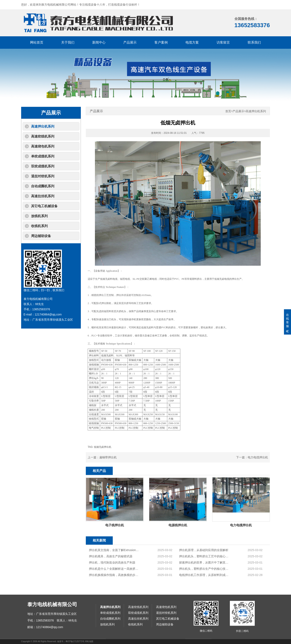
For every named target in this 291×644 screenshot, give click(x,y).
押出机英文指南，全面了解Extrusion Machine (114, 581)
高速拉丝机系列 (43, 196)
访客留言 (223, 42)
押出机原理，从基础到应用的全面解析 (204, 581)
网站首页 (37, 42)
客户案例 (161, 42)
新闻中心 (99, 42)
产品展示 (130, 42)
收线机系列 (39, 226)
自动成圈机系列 (43, 186)
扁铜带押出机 (108, 457)
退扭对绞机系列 (43, 176)
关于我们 (68, 42)
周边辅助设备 (41, 236)
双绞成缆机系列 (43, 166)
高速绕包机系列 (43, 146)
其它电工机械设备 (44, 206)
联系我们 (254, 42)
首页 (228, 111)
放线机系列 (39, 216)
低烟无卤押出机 (103, 447)
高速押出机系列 (43, 126)
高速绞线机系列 (43, 136)
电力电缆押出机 (258, 457)
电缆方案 (192, 42)
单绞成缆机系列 (43, 156)
